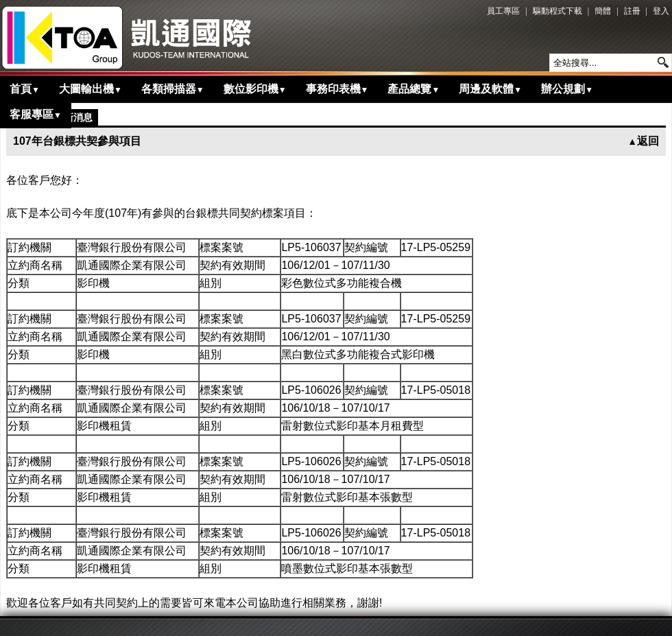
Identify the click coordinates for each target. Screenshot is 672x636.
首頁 (25, 89)
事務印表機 (337, 89)
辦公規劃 (567, 89)
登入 (661, 11)
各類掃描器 (173, 89)
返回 (643, 141)
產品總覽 (413, 89)
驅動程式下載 (557, 11)
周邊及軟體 (490, 89)
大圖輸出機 (91, 89)
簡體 (603, 11)
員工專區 (503, 11)
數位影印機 (255, 89)
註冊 (632, 11)
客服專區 (36, 114)
